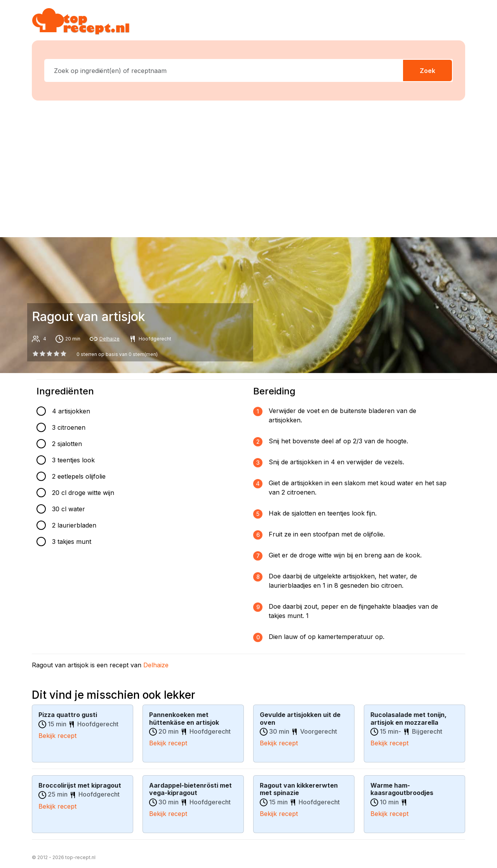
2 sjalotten (67, 444)
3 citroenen (69, 427)
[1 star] (42, 354)
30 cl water (69, 509)
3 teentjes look (73, 460)
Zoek (427, 71)
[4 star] (64, 354)
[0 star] (35, 354)
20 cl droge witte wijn (83, 493)
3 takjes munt (72, 542)
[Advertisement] (253, 167)
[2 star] (49, 354)
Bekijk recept (57, 735)
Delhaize (109, 339)
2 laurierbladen (74, 525)
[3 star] (57, 354)
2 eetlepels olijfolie (79, 476)
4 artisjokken (71, 411)
